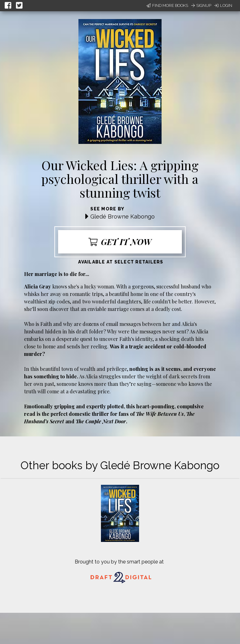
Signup (201, 5)
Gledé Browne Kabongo (122, 216)
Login (223, 5)
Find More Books (167, 5)
